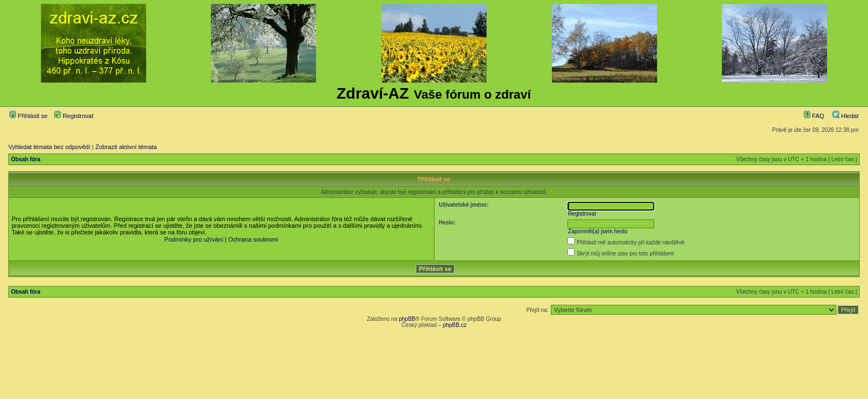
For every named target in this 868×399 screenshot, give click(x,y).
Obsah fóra (26, 159)
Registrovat (74, 116)
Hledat (846, 116)
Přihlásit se (29, 116)
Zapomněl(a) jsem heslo (598, 231)
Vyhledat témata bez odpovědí (49, 147)
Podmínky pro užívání (194, 239)
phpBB (407, 319)
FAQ (814, 116)
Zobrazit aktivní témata (126, 147)
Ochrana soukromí (253, 239)
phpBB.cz (455, 325)
